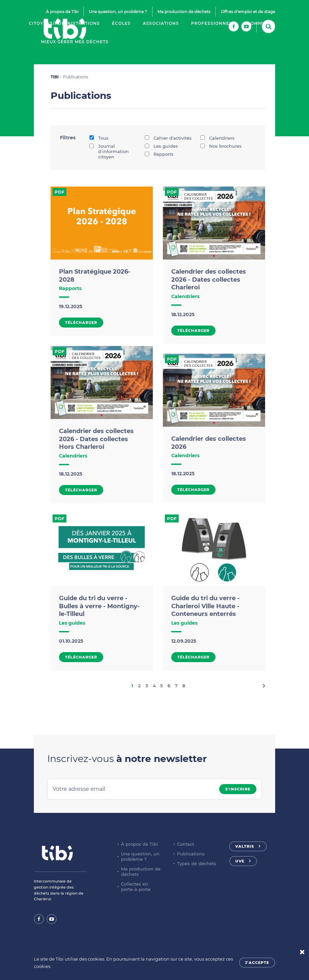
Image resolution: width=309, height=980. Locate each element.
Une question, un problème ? (118, 12)
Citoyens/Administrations (64, 23)
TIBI (55, 77)
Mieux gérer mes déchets (75, 42)
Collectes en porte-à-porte (136, 887)
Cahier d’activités (168, 138)
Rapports (159, 154)
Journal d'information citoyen (109, 151)
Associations (161, 23)
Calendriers (218, 138)
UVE (240, 861)
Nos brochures (221, 146)
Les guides (161, 146)
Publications (191, 854)
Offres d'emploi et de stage (248, 12)
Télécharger (81, 323)
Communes (261, 23)
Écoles (121, 23)
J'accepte (257, 963)
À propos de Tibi (62, 12)
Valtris (245, 846)
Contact (186, 844)
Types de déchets (197, 863)
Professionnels (213, 23)
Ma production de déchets (184, 12)
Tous (99, 138)
